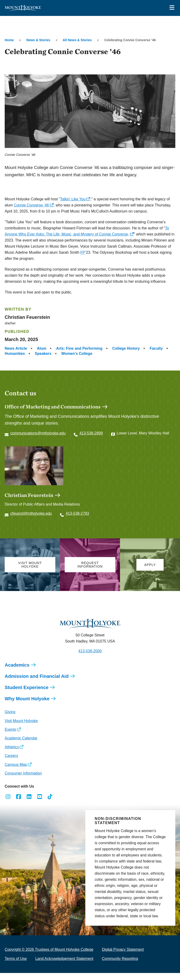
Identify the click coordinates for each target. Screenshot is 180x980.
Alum (42, 348)
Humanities (15, 354)
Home (9, 40)
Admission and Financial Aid (37, 676)
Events (10, 729)
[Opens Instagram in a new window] (8, 797)
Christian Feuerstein (29, 495)
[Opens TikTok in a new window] (50, 797)
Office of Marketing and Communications (53, 407)
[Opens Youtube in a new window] (39, 797)
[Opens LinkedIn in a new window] (29, 797)
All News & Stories (77, 40)
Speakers (43, 354)
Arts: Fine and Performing (79, 348)
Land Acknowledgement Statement (64, 959)
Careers (11, 756)
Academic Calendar (21, 738)
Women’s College (77, 354)
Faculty (156, 348)
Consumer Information (23, 773)
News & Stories (38, 40)
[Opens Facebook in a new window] (19, 797)
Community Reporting (120, 959)
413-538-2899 (91, 433)
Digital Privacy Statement (123, 949)
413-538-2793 (77, 513)
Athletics (12, 747)
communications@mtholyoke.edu (38, 433)
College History (126, 348)
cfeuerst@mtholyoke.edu (31, 513)
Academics (17, 665)
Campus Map (16, 765)
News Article (16, 348)
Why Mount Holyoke (27, 699)
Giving (10, 712)
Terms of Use (16, 959)
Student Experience (27, 687)
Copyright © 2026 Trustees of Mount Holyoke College (49, 949)
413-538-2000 (90, 651)
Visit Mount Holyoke (21, 721)
